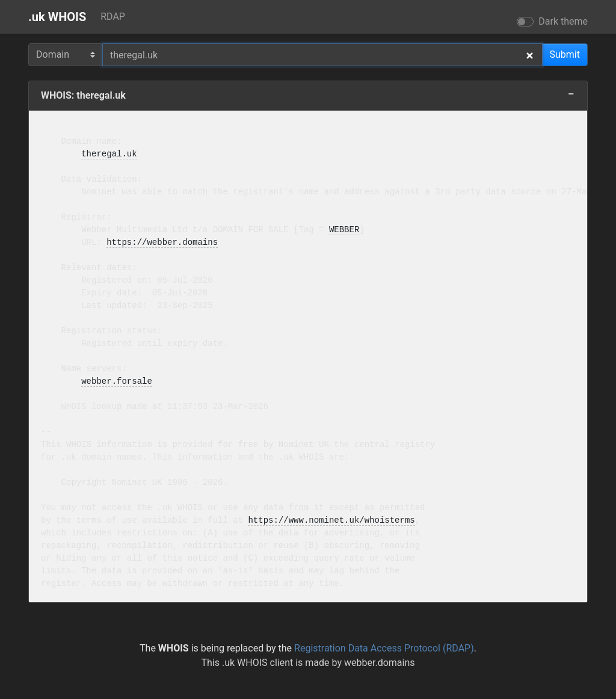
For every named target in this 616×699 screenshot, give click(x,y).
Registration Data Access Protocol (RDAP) (384, 648)
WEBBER (344, 230)
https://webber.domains (162, 243)
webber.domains (380, 663)
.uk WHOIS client (257, 663)
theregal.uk (109, 154)
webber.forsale (117, 382)
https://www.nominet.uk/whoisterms (331, 521)
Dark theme (563, 21)
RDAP (113, 17)
